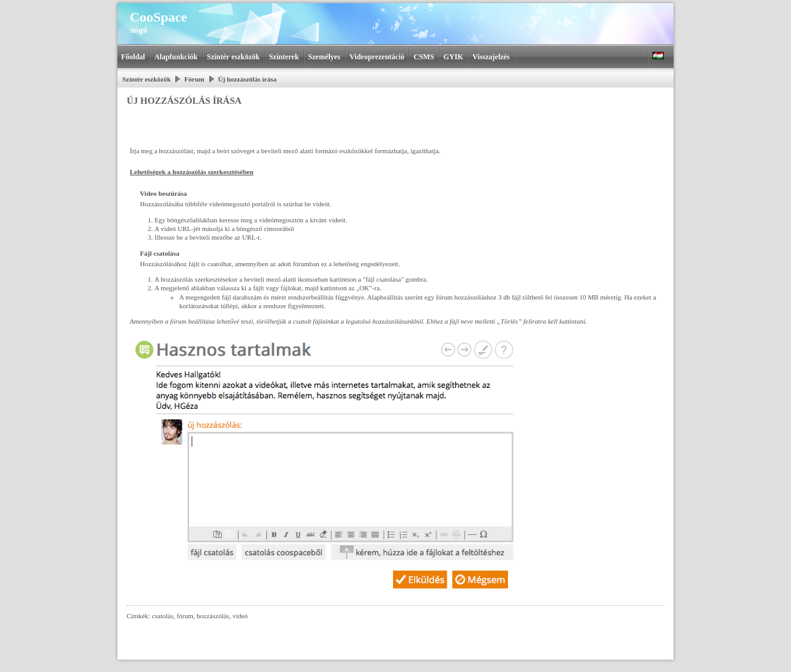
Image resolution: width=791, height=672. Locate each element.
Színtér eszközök (233, 57)
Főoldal (133, 57)
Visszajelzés (491, 57)
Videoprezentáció (377, 57)
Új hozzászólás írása (247, 79)
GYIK (454, 57)
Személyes (324, 57)
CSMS (424, 57)
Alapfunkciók (176, 57)
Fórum (194, 79)
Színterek (284, 57)
